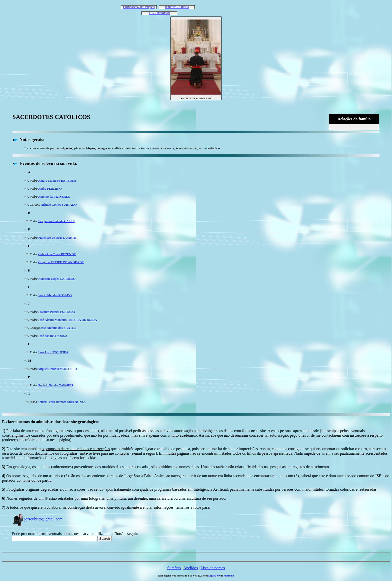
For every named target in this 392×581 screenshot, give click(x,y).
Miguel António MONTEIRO (58, 369)
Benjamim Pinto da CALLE (56, 221)
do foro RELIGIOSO (159, 13)
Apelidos (190, 568)
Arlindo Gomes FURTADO (59, 205)
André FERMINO (50, 189)
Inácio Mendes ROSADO (55, 295)
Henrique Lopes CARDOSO (57, 279)
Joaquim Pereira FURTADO (57, 312)
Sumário (174, 568)
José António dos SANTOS (59, 328)
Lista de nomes (213, 568)
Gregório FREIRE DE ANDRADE (61, 262)
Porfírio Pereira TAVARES (56, 385)
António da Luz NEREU (54, 197)
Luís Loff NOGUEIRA (53, 352)
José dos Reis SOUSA (53, 336)
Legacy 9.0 (214, 576)
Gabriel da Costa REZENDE (57, 254)
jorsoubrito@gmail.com (37, 519)
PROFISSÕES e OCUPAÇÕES (139, 7)
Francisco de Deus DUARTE (57, 238)
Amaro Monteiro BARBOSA (57, 181)
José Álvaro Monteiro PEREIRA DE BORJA (68, 320)
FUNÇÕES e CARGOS (177, 7)
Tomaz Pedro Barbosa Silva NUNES (62, 402)
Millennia (229, 576)
